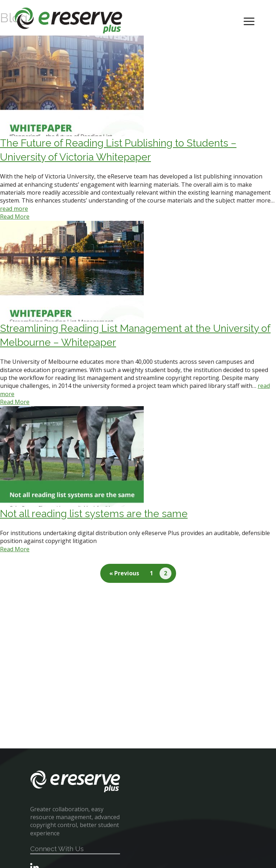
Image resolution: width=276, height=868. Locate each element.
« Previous (124, 573)
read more (14, 209)
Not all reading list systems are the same (94, 514)
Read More (15, 217)
